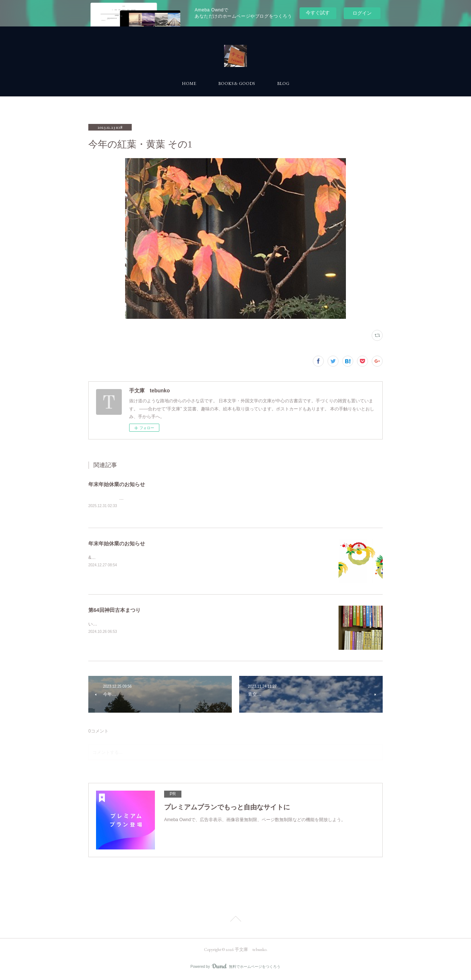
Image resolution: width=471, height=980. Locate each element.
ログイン (362, 13)
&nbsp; (95, 558)
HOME (189, 83)
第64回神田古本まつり (114, 610)
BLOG (283, 83)
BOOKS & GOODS (237, 83)
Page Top (235, 920)
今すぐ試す (318, 13)
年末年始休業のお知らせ (117, 484)
